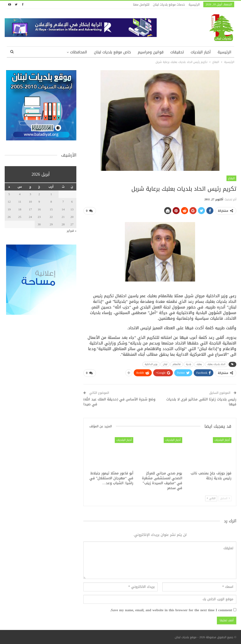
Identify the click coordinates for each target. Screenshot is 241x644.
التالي (211, 498)
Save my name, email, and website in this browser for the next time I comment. (171, 610)
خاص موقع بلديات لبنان (112, 52)
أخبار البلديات (201, 52)
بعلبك (199, 364)
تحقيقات (177, 52)
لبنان (165, 364)
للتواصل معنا (141, 5)
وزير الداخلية (151, 364)
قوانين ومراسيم (151, 52)
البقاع (231, 178)
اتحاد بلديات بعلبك (216, 364)
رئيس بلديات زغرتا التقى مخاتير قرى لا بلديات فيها (201, 402)
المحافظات (79, 52)
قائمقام (177, 364)
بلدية (189, 364)
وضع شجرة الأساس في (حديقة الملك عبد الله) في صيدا (119, 402)
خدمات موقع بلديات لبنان (169, 5)
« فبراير (72, 231)
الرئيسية (194, 5)
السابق (225, 498)
